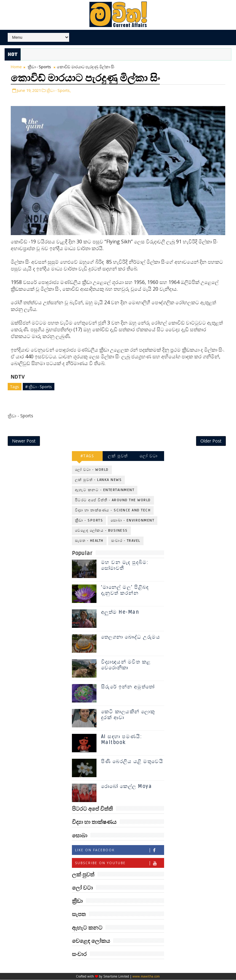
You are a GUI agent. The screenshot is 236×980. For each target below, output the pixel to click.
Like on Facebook (119, 850)
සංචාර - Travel (126, 541)
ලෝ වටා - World (92, 470)
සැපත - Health (89, 541)
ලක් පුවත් (118, 456)
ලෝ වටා (149, 456)
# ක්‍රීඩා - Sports (39, 386)
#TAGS (87, 456)
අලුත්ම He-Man (120, 612)
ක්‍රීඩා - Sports (39, 67)
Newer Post (24, 441)
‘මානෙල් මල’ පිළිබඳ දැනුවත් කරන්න (125, 590)
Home (16, 67)
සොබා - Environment (132, 520)
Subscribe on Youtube (119, 863)
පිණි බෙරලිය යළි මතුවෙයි (132, 762)
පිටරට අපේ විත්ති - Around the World (113, 500)
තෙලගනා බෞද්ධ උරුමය (131, 637)
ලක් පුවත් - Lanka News (98, 480)
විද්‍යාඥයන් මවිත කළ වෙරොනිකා (126, 665)
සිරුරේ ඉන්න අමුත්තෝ (128, 687)
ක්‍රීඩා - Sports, (59, 90)
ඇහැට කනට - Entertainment (105, 490)
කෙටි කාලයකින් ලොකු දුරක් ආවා (128, 715)
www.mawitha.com (146, 977)
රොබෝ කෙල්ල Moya (127, 787)
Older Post (211, 441)
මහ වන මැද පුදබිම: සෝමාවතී (125, 566)
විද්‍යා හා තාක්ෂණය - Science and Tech (113, 510)
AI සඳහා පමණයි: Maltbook (122, 740)
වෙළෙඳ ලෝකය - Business (101, 531)
